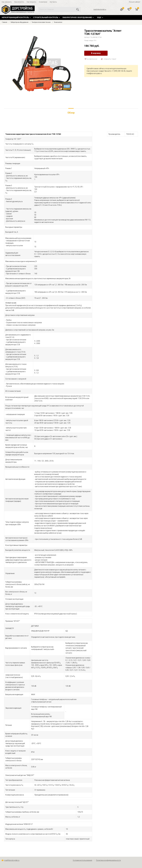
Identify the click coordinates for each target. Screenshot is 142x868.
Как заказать (7, 2)
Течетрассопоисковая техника (41, 22)
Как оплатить (19, 2)
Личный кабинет (135, 2)
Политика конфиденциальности (108, 860)
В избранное (91, 59)
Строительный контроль (46, 17)
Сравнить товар (109, 59)
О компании (43, 2)
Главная (5, 22)
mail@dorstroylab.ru (100, 9)
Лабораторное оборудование (77, 17)
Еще (99, 17)
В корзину (96, 53)
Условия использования (82, 860)
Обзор (71, 113)
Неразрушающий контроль (15, 17)
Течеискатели (58, 22)
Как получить (31, 2)
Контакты (53, 2)
